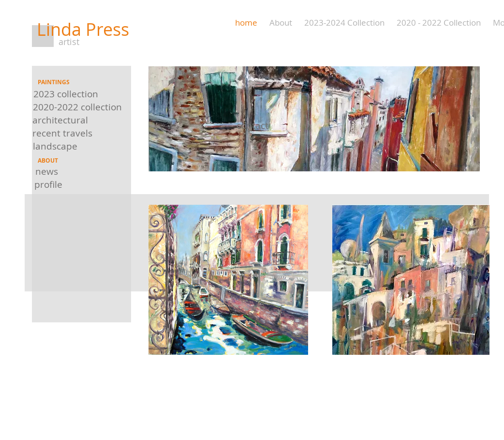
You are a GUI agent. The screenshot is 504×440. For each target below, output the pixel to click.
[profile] (48, 185)
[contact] (252, 126)
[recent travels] (62, 133)
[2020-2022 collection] (77, 107)
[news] (46, 172)
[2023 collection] (66, 94)
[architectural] (60, 120)
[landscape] (55, 146)
